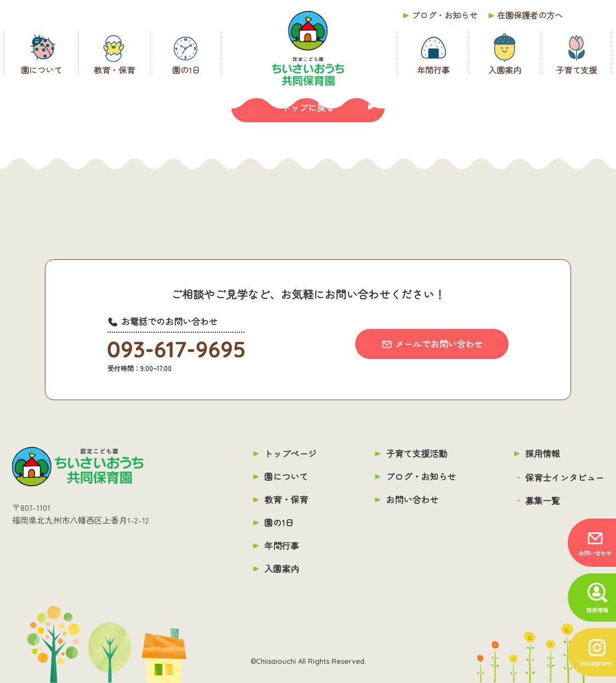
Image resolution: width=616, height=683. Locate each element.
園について (41, 70)
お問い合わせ (412, 499)
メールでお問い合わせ (439, 344)
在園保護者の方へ (530, 15)
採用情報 (543, 453)
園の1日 (186, 70)
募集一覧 (543, 500)
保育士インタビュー (564, 477)
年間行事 (434, 70)
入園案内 (505, 70)
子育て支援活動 (417, 453)
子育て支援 (576, 70)
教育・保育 (114, 70)
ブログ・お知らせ (444, 15)
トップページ (290, 453)
